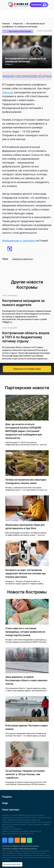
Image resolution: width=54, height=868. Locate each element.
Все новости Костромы (20, 31)
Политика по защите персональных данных (20, 849)
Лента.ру (7, 92)
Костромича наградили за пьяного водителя (23, 303)
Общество (18, 24)
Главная (6, 24)
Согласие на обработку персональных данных (21, 846)
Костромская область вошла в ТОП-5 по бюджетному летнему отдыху (26, 337)
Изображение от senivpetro (19, 241)
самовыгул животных (23, 259)
